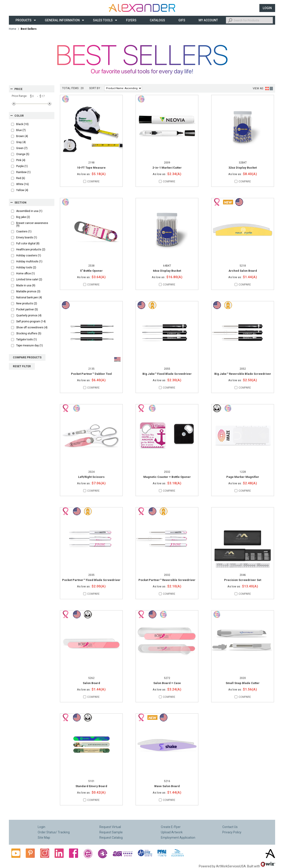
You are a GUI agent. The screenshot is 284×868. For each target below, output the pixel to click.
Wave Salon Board (167, 786)
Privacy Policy (232, 832)
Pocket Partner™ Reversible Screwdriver (167, 580)
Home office (26, 273)
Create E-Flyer (171, 827)
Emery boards (27, 237)
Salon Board (91, 683)
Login (267, 8)
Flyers (131, 20)
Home (13, 29)
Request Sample (111, 832)
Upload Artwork (172, 832)
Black (22, 124)
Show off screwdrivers (32, 327)
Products (24, 20)
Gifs (182, 20)
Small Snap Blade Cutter (243, 683)
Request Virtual (110, 827)
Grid (267, 89)
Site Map (44, 838)
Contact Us (230, 827)
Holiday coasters (29, 255)
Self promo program (31, 321)
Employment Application (178, 838)
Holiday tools (26, 267)
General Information (62, 20)
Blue (21, 130)
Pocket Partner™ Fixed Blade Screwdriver (91, 580)
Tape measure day (30, 345)
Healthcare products (31, 249)
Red (21, 178)
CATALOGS (157, 20)
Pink (21, 160)
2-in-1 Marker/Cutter (167, 168)
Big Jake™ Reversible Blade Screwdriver (243, 374)
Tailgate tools (27, 339)
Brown (22, 136)
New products (27, 303)
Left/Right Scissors (91, 477)
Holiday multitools (29, 261)
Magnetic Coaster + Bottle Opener (167, 477)
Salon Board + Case (167, 683)
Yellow (22, 190)
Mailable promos (28, 291)
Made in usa (26, 285)
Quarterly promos (29, 315)
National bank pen (29, 297)
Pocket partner (27, 309)
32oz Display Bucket (243, 168)
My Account (208, 20)
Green (22, 148)
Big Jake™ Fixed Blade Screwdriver (167, 374)
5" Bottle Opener (91, 271)
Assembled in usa (29, 211)
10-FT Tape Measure (91, 168)
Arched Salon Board (243, 271)
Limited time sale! (29, 279)
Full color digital (28, 243)
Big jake (23, 217)
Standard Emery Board (91, 786)
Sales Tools (103, 20)
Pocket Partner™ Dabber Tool (91, 374)
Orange (23, 154)
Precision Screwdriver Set (243, 580)
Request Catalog (111, 838)
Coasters (24, 231)
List (271, 89)
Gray (21, 142)
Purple (22, 166)
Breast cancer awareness (32, 224)
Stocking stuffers (29, 333)
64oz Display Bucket (167, 271)
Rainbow (23, 172)
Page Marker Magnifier (243, 477)
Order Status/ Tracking (54, 832)
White (23, 184)
